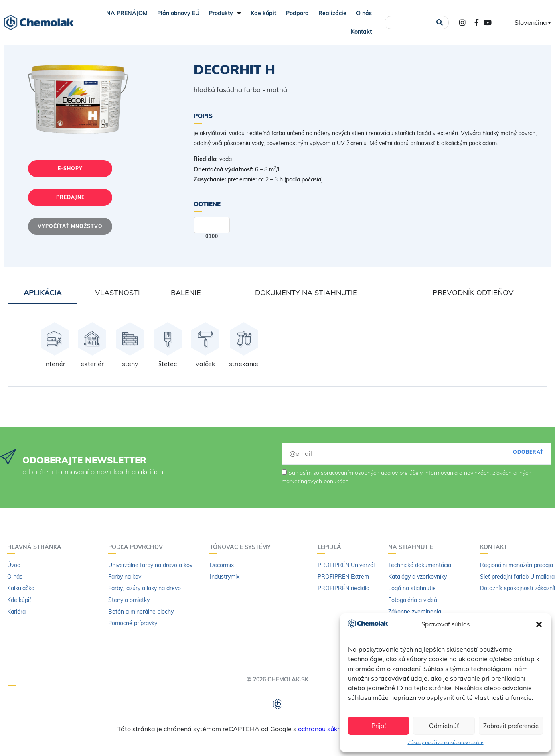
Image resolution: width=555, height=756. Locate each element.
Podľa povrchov (138, 547)
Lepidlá (331, 547)
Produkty (225, 13)
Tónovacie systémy (242, 547)
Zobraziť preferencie (511, 726)
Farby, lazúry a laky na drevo (145, 588)
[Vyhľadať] (440, 23)
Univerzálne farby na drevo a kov (150, 565)
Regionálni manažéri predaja (517, 565)
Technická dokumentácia (420, 565)
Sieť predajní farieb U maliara (517, 577)
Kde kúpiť (263, 13)
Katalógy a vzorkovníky (417, 577)
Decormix (222, 565)
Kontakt (361, 32)
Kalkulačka (21, 588)
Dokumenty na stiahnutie (306, 292)
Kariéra (16, 612)
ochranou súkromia (326, 729)
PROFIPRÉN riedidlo (343, 588)
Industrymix (225, 577)
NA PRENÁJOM (127, 13)
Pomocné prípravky (133, 623)
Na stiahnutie (413, 547)
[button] (539, 624)
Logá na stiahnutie (412, 588)
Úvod (14, 565)
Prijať (379, 726)
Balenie (186, 292)
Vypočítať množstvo (70, 226)
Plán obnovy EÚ (178, 13)
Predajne (70, 197)
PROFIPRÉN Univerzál (346, 565)
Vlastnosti (117, 292)
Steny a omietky (129, 600)
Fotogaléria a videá (413, 600)
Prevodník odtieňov (473, 292)
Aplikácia (43, 292)
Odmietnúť (444, 726)
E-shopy (70, 168)
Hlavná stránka (36, 547)
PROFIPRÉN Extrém (343, 577)
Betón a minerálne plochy (141, 612)
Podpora (297, 13)
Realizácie (332, 13)
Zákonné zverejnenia (415, 612)
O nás (364, 13)
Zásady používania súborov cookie (446, 742)
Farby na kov (125, 577)
